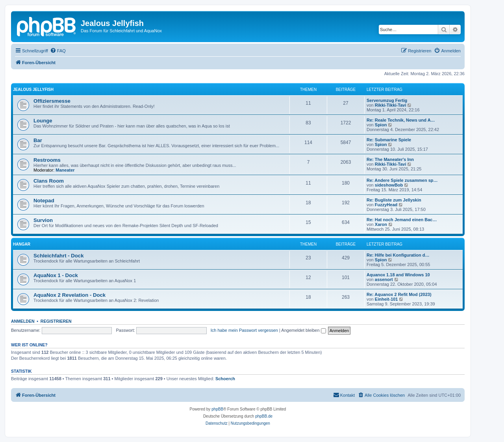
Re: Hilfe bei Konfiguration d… (398, 255)
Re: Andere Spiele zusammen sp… (402, 180)
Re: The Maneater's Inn (390, 159)
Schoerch (225, 379)
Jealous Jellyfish (33, 90)
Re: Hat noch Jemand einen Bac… (402, 220)
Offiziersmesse (52, 101)
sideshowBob (389, 185)
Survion (43, 220)
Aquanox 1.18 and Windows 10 (398, 275)
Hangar (22, 244)
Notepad (44, 201)
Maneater (65, 170)
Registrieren (56, 321)
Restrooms (47, 160)
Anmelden (23, 321)
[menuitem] (58, 51)
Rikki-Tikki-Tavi (391, 105)
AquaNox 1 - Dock (56, 275)
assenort (384, 279)
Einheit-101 (386, 299)
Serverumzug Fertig (387, 100)
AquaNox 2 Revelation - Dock (69, 295)
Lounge (43, 121)
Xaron (381, 224)
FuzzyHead (386, 205)
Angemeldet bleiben (303, 330)
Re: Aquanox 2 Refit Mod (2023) (399, 294)
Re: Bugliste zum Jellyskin (394, 200)
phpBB (217, 409)
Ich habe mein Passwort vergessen (244, 330)
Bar (38, 140)
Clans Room (49, 181)
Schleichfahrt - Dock (59, 256)
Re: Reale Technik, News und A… (401, 120)
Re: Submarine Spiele (389, 140)
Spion (381, 125)
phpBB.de (264, 416)
